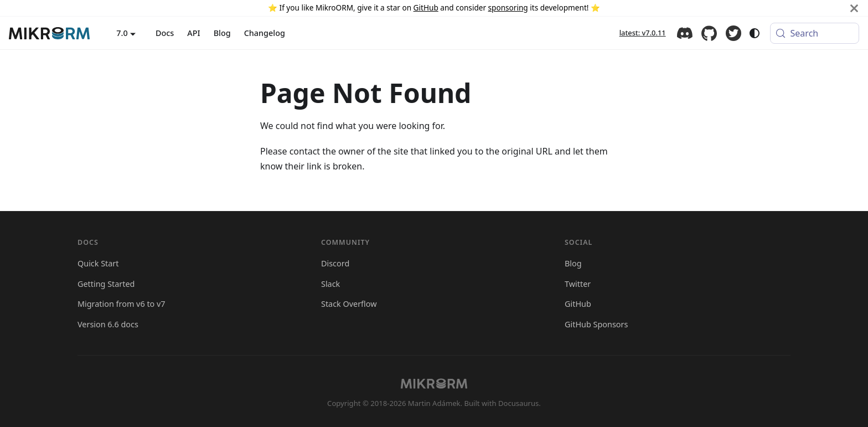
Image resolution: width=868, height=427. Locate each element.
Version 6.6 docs (108, 324)
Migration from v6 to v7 (122, 304)
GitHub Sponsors (596, 324)
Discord (685, 33)
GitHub (426, 7)
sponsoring (508, 7)
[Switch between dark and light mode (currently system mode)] (755, 33)
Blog (222, 33)
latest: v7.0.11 (643, 33)
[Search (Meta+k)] (815, 33)
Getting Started (106, 284)
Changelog (265, 33)
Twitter (733, 33)
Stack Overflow (349, 304)
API (193, 33)
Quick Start (98, 263)
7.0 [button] (122, 33)
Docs (165, 33)
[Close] (854, 8)
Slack (330, 284)
